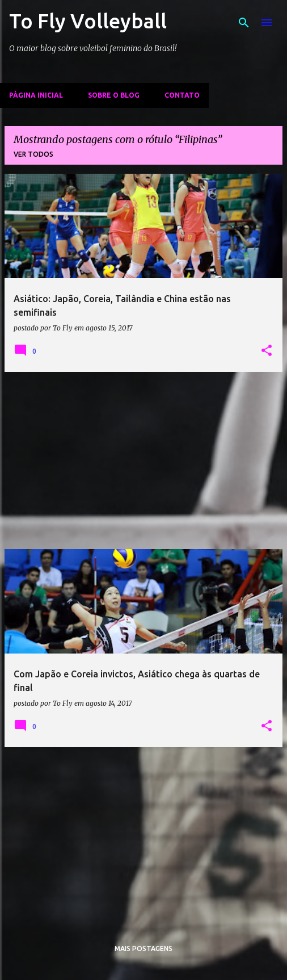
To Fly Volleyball (88, 21)
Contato (182, 95)
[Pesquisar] (244, 23)
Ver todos (33, 154)
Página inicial (36, 95)
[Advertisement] (143, 460)
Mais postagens (143, 948)
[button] (267, 351)
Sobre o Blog (114, 95)
